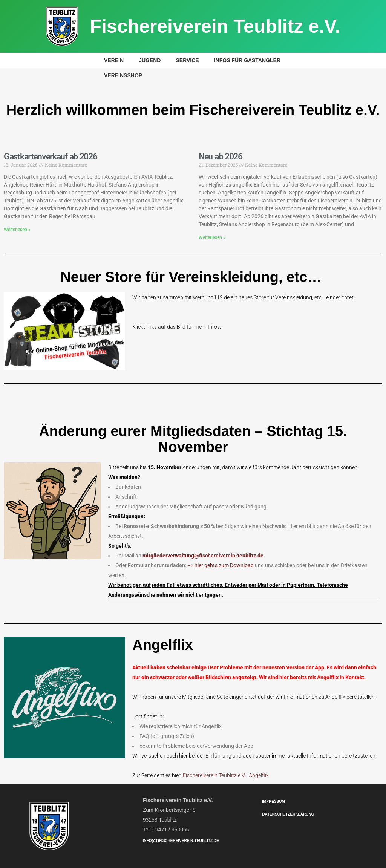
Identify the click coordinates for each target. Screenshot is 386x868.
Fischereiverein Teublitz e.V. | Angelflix (226, 775)
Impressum (273, 801)
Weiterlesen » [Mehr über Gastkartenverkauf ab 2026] (17, 230)
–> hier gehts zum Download (221, 565)
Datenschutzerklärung (288, 814)
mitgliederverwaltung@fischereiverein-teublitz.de (203, 556)
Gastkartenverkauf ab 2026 (51, 157)
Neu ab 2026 (221, 157)
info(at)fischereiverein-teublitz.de (181, 841)
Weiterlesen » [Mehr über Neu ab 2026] (212, 237)
